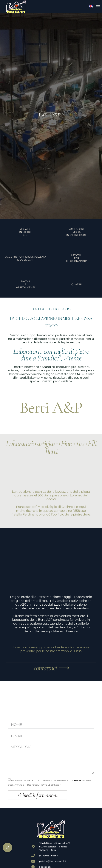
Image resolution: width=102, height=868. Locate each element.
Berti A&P (51, 408)
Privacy (78, 780)
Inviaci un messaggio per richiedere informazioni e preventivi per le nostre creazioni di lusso (51, 649)
